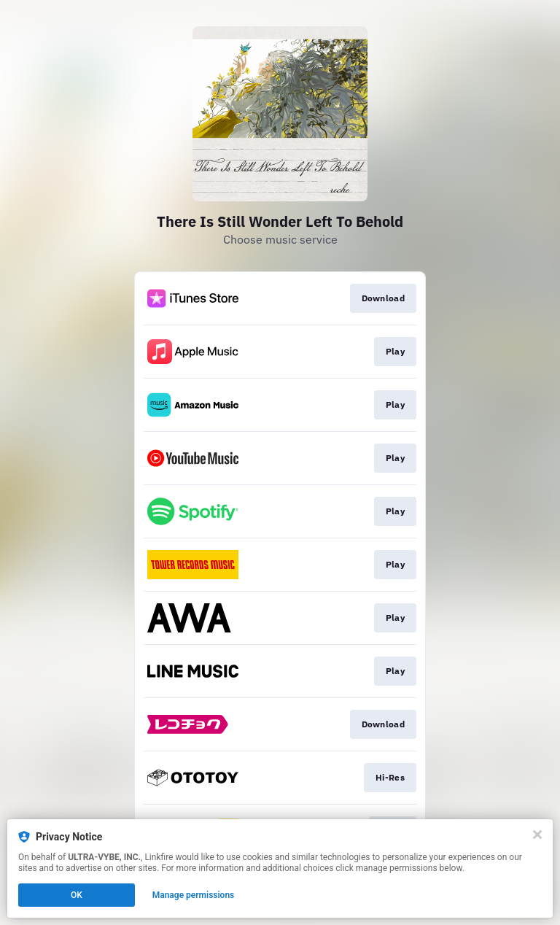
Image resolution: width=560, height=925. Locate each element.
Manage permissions (194, 895)
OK (77, 895)
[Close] (537, 835)
